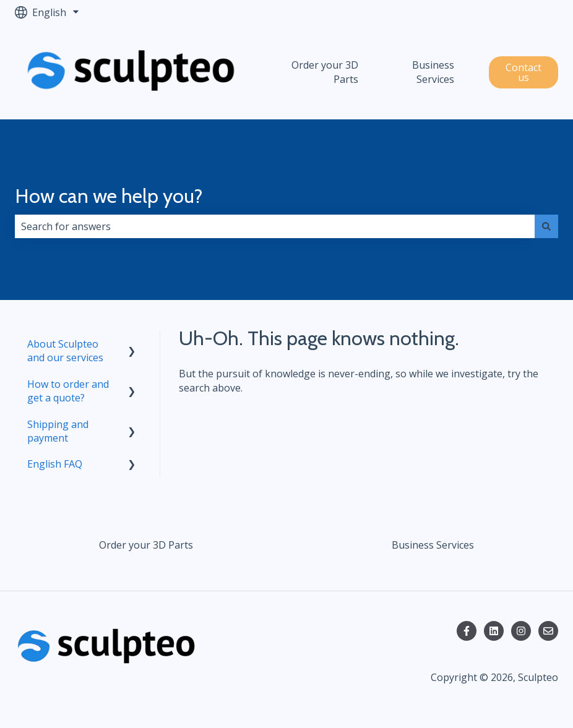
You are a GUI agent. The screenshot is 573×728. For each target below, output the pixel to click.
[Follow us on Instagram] (521, 631)
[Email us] (548, 631)
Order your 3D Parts (325, 72)
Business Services (433, 72)
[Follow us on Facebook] (467, 631)
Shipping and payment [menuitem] (58, 431)
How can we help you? (109, 196)
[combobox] (275, 226)
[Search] (546, 226)
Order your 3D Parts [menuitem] (146, 545)
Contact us (523, 72)
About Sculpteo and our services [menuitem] (65, 351)
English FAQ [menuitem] (55, 464)
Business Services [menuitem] (433, 545)
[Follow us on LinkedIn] (494, 631)
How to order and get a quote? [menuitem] (68, 391)
